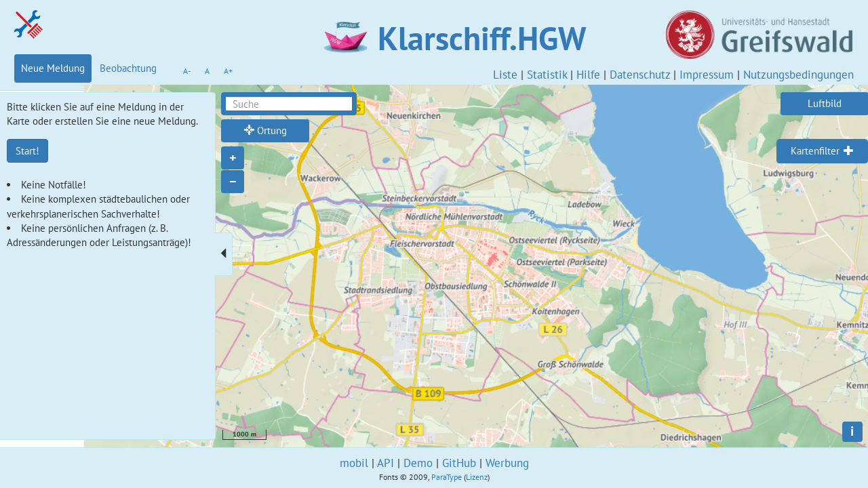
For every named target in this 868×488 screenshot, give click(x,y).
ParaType (447, 477)
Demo (418, 463)
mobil (354, 463)
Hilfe (588, 75)
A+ (228, 71)
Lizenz (477, 477)
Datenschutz (640, 75)
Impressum (707, 75)
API (386, 463)
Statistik (547, 75)
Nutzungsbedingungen (798, 75)
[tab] (822, 151)
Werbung (507, 463)
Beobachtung (128, 68)
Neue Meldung (53, 68)
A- (187, 71)
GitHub (459, 463)
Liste (505, 75)
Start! (27, 151)
